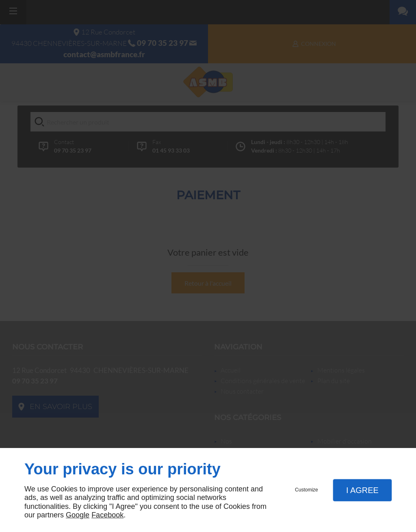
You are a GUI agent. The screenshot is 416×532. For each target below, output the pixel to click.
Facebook (107, 515)
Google (78, 515)
